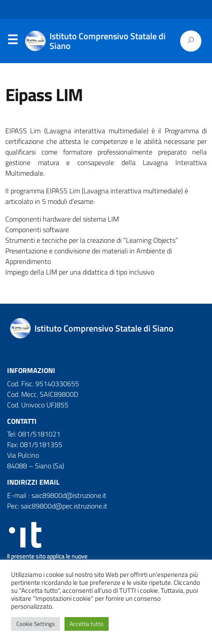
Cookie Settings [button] (36, 624)
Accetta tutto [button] (87, 624)
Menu (12, 41)
